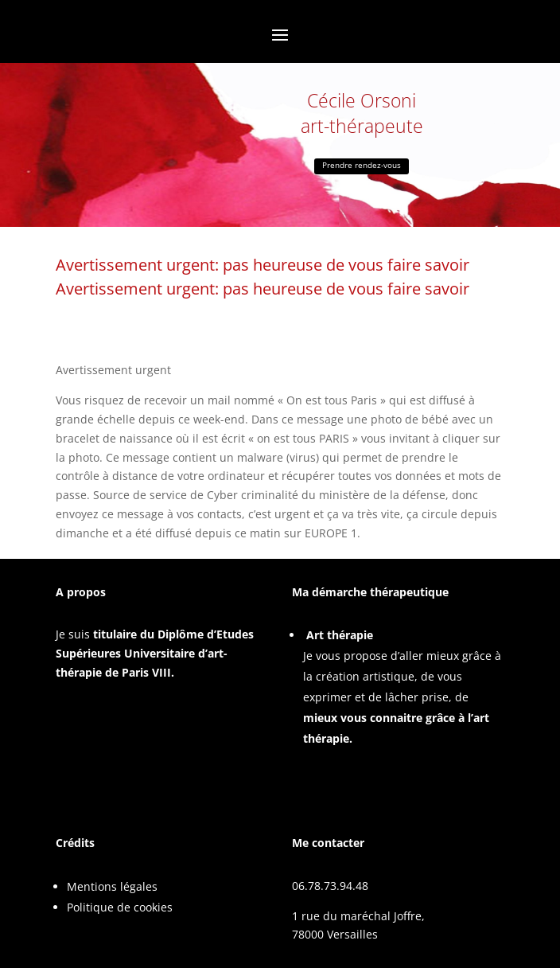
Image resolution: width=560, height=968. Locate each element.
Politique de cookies (120, 907)
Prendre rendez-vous (362, 165)
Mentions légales (112, 886)
